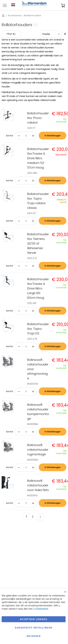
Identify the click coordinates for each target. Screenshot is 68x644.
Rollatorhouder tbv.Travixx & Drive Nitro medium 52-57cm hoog (38, 158)
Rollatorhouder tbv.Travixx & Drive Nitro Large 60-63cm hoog (38, 289)
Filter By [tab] (11, 34)
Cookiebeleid (41, 609)
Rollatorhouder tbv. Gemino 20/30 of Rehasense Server (38, 244)
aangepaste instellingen (34, 628)
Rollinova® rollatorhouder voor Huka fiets (38, 486)
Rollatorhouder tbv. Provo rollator (38, 118)
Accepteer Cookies (34, 619)
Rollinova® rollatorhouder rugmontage (38, 450)
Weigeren (34, 636)
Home (3, 15)
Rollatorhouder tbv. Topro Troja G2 (38, 329)
